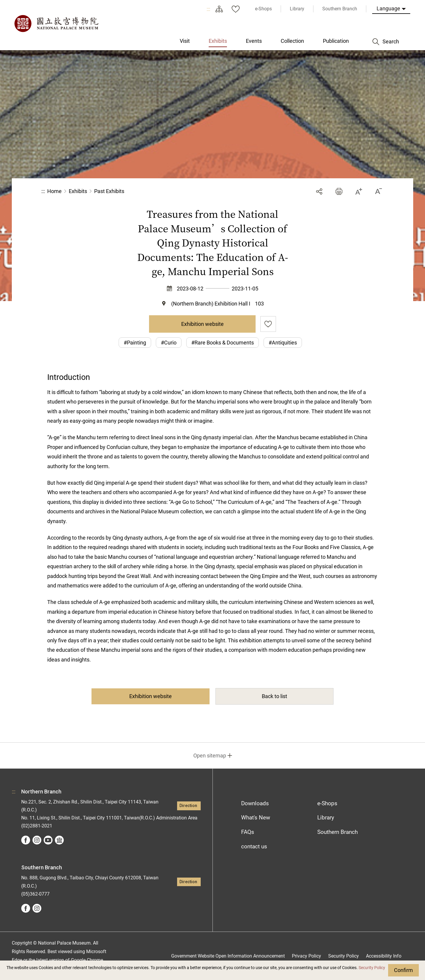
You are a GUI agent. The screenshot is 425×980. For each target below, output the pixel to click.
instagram (37, 840)
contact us (254, 846)
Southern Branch (337, 832)
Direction (188, 806)
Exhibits (78, 191)
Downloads (255, 803)
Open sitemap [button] (210, 756)
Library (326, 818)
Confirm (403, 970)
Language (388, 8)
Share (319, 191)
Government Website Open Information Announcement (228, 956)
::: (208, 9)
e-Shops (327, 803)
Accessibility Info (384, 956)
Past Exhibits (109, 191)
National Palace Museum (56, 24)
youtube (48, 840)
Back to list (274, 696)
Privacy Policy (307, 956)
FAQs (248, 832)
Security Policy (372, 968)
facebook (26, 840)
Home (54, 191)
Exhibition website (202, 324)
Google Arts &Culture (59, 840)
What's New (256, 818)
